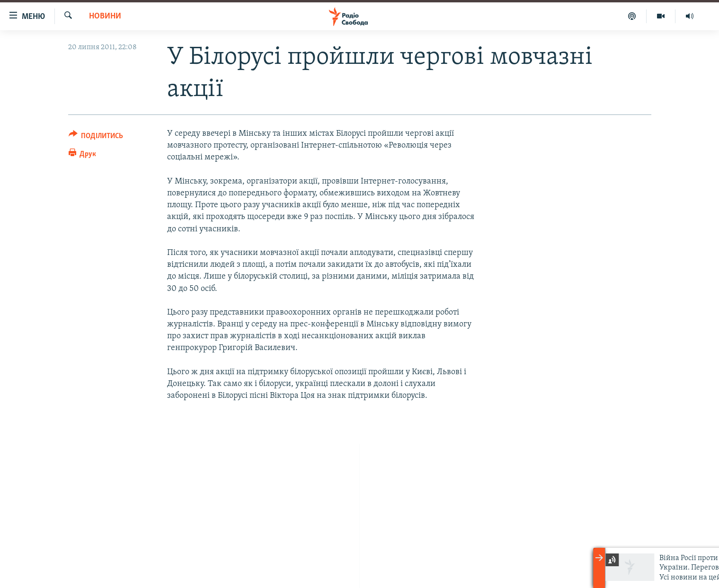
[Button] (96, 137)
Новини (105, 16)
